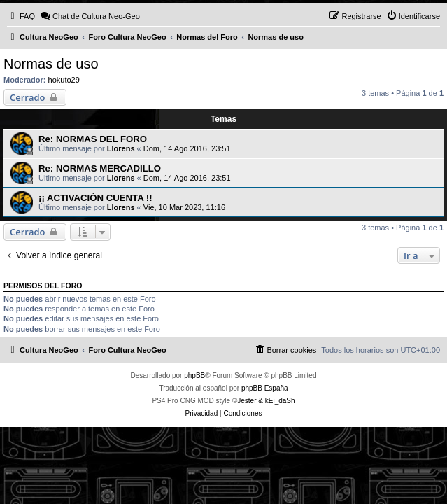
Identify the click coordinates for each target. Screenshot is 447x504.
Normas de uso (51, 64)
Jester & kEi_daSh (266, 401)
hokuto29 (64, 80)
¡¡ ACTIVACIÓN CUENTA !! (95, 198)
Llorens (121, 148)
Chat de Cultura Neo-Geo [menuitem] (90, 15)
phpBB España (265, 388)
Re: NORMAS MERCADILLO (100, 168)
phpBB (194, 376)
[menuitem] (21, 16)
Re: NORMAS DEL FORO (93, 139)
